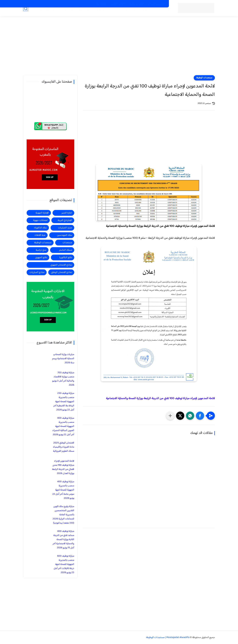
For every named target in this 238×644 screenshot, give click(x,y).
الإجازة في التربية (65, 220)
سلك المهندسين (65, 235)
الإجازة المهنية (42, 213)
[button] (200, 416)
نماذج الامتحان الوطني (62, 272)
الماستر (53, 13)
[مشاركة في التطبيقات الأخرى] (170, 416)
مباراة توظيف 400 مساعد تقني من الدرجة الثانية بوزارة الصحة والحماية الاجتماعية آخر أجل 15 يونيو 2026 (63, 540)
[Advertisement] (119, 50)
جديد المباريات (125, 13)
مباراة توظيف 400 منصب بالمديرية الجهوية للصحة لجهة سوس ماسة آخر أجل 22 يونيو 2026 (63, 490)
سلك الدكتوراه (40, 228)
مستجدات (110, 13)
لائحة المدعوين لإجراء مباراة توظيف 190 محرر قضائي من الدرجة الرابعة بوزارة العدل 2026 (63, 467)
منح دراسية (101, 4)
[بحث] (26, 13)
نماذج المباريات (37, 272)
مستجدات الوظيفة (145, 13)
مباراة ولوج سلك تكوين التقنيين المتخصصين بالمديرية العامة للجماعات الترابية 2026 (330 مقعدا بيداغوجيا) (63, 515)
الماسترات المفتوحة (156, 4)
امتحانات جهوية (40, 220)
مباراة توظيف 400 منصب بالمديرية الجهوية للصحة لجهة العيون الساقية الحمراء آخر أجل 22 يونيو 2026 (63, 426)
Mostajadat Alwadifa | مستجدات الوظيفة (168, 637)
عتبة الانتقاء (40, 235)
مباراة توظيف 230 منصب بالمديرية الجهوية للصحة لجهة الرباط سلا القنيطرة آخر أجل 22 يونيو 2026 (64, 402)
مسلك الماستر (66, 250)
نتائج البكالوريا (66, 257)
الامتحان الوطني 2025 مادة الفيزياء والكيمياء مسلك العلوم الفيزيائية (64, 447)
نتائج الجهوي (41, 257)
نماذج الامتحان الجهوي (61, 265)
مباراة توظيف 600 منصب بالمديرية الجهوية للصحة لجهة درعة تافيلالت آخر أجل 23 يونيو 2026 (64, 564)
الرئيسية (161, 13)
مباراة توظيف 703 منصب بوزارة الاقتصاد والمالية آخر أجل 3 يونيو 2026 (63, 379)
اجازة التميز (65, 13)
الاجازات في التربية (118, 4)
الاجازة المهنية (81, 13)
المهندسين (41, 13)
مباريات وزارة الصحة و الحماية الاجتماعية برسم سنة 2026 (63, 359)
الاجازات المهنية (137, 4)
